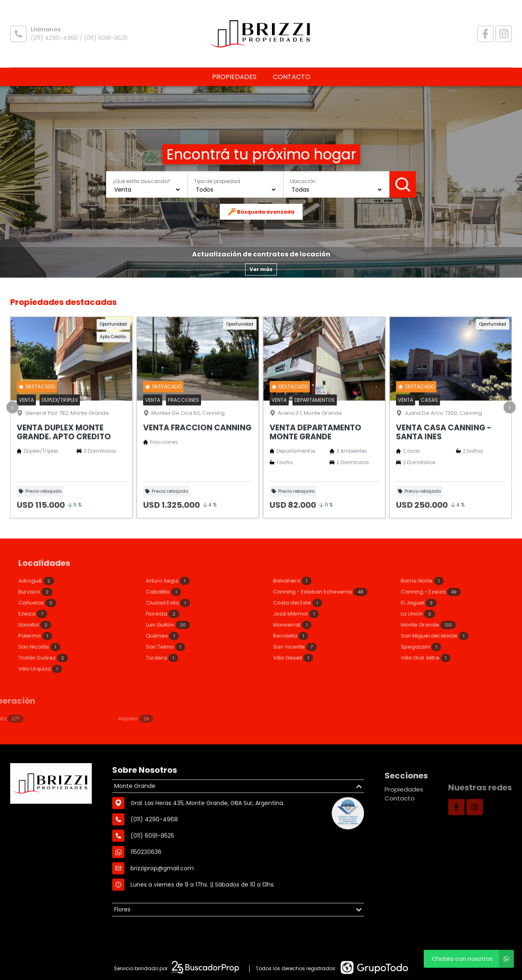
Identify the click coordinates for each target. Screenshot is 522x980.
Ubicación (303, 181)
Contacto (292, 77)
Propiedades (234, 77)
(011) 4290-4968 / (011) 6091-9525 (79, 38)
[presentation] (12, 444)
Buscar (403, 184)
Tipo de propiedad (217, 181)
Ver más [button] (261, 269)
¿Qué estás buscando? (142, 181)
